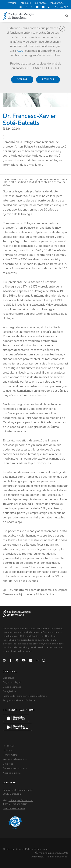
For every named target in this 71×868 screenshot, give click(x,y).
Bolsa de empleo (12, 687)
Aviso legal (38, 857)
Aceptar (22, 80)
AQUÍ (20, 51)
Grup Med (8, 764)
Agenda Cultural (12, 773)
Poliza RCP (9, 746)
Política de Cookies (57, 857)
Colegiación (9, 691)
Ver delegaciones (14, 809)
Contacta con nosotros (15, 768)
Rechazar (48, 80)
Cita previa (8, 678)
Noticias (7, 750)
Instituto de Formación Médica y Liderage (25, 696)
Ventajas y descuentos (15, 759)
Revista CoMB (10, 755)
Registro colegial (12, 682)
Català (64, 7)
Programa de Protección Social (19, 700)
